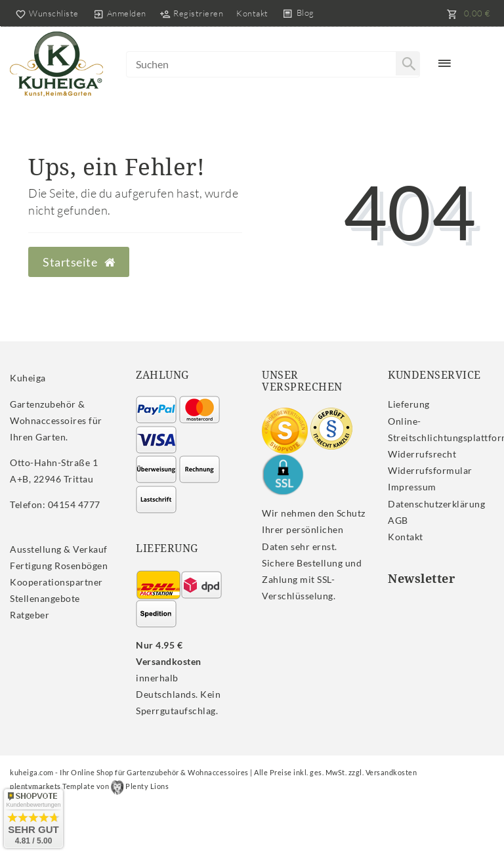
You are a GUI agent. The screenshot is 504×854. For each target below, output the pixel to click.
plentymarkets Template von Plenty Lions (89, 786)
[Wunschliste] (44, 13)
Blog (305, 12)
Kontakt (252, 13)
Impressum (412, 487)
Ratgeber (30, 615)
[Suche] (408, 64)
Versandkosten (391, 772)
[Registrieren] (192, 13)
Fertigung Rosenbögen (59, 566)
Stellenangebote (45, 598)
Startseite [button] (79, 262)
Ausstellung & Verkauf (59, 549)
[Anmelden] (119, 13)
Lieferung (409, 404)
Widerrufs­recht (422, 454)
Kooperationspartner (56, 582)
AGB (398, 520)
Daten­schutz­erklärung (436, 504)
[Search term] (273, 64)
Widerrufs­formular (430, 470)
